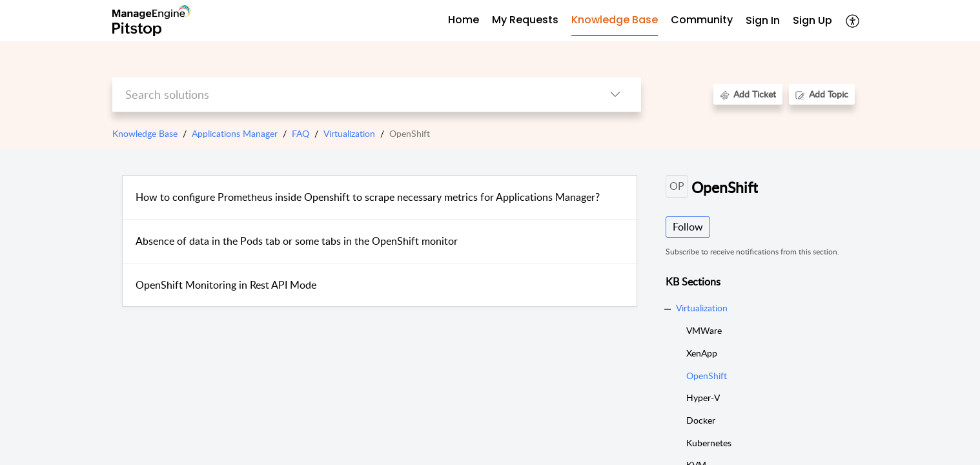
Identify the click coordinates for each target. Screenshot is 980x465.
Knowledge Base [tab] (615, 20)
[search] (351, 95)
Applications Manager (235, 133)
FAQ (301, 133)
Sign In (763, 20)
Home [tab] (464, 20)
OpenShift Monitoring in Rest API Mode (226, 285)
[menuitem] (763, 21)
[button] (853, 21)
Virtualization (349, 133)
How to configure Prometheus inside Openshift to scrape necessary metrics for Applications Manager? (368, 197)
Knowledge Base (145, 133)
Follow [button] (688, 227)
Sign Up (812, 20)
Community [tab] (702, 20)
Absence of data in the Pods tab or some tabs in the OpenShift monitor (297, 241)
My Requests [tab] (525, 20)
